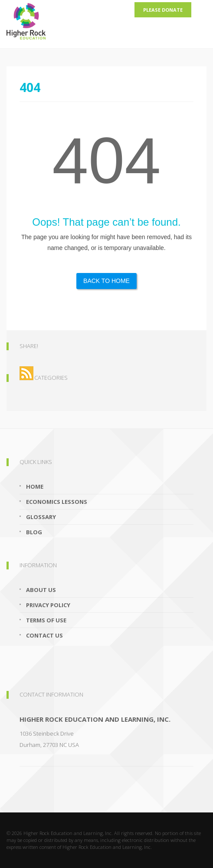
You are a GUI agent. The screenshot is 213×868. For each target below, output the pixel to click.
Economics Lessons (57, 502)
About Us (41, 590)
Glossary (41, 517)
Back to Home (106, 281)
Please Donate (163, 10)
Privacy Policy (48, 605)
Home (35, 487)
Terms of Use (46, 620)
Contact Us (44, 635)
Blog (34, 532)
